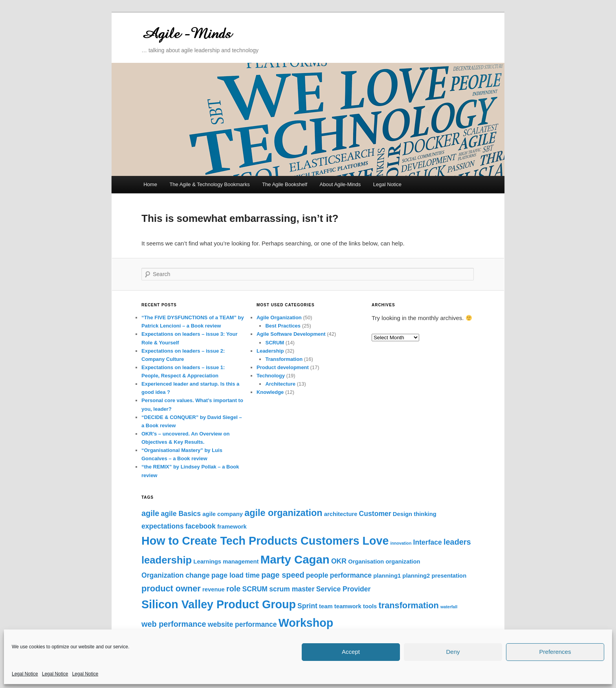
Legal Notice (25, 674)
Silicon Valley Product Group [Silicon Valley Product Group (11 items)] (219, 604)
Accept (351, 652)
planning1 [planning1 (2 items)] (387, 576)
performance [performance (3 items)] (351, 575)
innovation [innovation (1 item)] (401, 543)
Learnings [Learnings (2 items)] (207, 562)
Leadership (270, 351)
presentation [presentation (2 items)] (449, 576)
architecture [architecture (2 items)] (341, 514)
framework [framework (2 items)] (232, 527)
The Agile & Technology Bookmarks (209, 184)
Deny (453, 652)
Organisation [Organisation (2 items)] (366, 562)
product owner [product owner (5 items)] (171, 588)
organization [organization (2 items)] (403, 562)
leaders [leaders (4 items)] (457, 542)
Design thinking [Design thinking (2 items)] (415, 514)
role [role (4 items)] (233, 589)
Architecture (280, 384)
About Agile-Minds (340, 184)
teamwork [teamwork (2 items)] (348, 606)
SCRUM (275, 343)
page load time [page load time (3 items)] (236, 575)
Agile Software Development (291, 334)
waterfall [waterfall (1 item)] (449, 607)
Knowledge (270, 392)
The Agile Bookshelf (285, 184)
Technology (271, 376)
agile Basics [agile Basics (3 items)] (181, 514)
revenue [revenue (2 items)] (214, 589)
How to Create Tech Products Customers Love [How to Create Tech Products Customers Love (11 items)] (265, 541)
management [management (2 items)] (241, 562)
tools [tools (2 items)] (370, 606)
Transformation (284, 359)
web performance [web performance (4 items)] (174, 624)
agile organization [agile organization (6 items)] (283, 513)
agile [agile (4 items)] (150, 513)
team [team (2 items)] (326, 606)
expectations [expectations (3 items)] (162, 526)
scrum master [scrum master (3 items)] (292, 589)
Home (150, 184)
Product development (283, 367)
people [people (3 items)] (317, 575)
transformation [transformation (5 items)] (409, 605)
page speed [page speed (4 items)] (283, 575)
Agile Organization (279, 317)
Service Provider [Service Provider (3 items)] (344, 589)
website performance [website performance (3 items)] (242, 624)
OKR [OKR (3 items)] (339, 561)
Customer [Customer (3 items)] (375, 514)
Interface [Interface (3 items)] (428, 542)
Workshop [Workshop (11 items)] (306, 623)
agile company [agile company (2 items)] (223, 514)
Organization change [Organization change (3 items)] (176, 575)
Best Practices (283, 326)
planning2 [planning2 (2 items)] (416, 576)
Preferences (555, 652)
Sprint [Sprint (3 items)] (307, 606)
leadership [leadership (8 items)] (167, 560)
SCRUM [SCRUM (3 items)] (255, 589)
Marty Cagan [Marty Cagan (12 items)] (295, 559)
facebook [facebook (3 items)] (201, 526)
